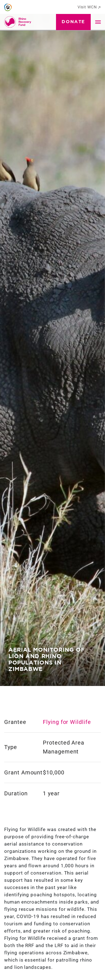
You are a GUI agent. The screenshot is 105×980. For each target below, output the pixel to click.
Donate (73, 22)
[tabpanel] (53, 343)
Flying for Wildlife (67, 722)
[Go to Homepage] (19, 22)
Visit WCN (89, 7)
